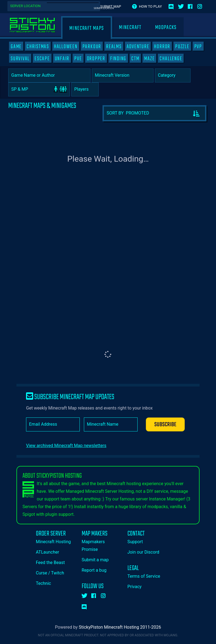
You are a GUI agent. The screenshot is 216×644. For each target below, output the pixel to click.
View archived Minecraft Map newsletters (66, 446)
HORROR (162, 47)
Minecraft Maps (87, 28)
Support (135, 542)
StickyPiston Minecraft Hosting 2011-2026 (120, 627)
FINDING (118, 59)
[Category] (173, 75)
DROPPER (96, 59)
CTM (135, 59)
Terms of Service (144, 576)
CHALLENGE (171, 59)
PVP (198, 47)
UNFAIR (62, 59)
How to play (150, 6)
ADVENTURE (138, 47)
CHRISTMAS (38, 47)
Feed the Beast (50, 563)
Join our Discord (143, 552)
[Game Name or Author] (49, 75)
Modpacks (166, 28)
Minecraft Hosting (53, 542)
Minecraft (130, 28)
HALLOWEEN (66, 47)
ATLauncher (48, 552)
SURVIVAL (20, 59)
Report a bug (94, 570)
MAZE (149, 59)
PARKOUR (92, 47)
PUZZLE (182, 47)
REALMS (114, 47)
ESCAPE (42, 59)
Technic (44, 583)
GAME (16, 47)
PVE (78, 59)
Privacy (135, 587)
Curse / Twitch (50, 573)
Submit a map (95, 560)
